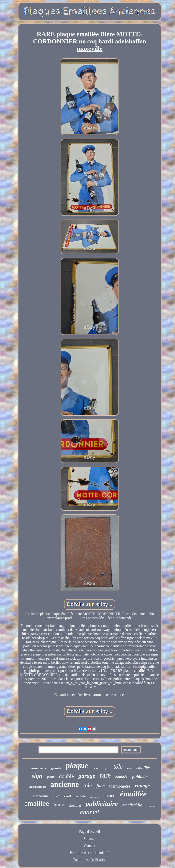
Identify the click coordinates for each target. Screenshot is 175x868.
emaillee (37, 803)
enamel (90, 812)
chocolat (75, 805)
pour (51, 777)
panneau (151, 806)
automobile (38, 787)
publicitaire (102, 804)
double (66, 776)
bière (106, 769)
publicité (140, 777)
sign (37, 776)
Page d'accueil (89, 832)
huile (59, 804)
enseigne (95, 797)
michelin (81, 796)
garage (87, 776)
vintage (142, 786)
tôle (118, 767)
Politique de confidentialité (89, 853)
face (100, 786)
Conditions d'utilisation (89, 860)
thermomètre (37, 768)
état (129, 768)
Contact (90, 846)
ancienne (65, 784)
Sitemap (90, 839)
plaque (77, 766)
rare (105, 775)
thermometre (120, 786)
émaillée (133, 794)
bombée (121, 777)
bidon (96, 768)
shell (56, 796)
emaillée (144, 768)
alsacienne (41, 796)
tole (88, 785)
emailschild (132, 805)
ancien (109, 795)
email (67, 796)
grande (56, 768)
